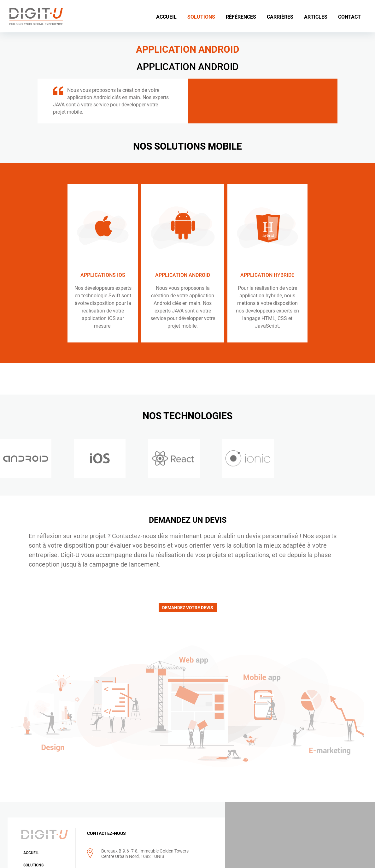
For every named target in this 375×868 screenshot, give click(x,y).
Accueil (31, 853)
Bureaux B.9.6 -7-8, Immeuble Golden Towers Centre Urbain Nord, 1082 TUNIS (144, 854)
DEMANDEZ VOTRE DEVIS (188, 608)
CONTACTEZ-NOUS (105, 834)
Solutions (33, 865)
